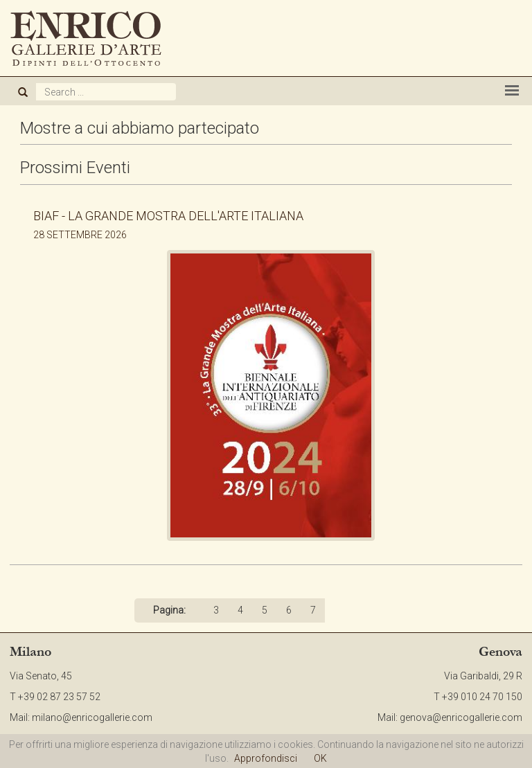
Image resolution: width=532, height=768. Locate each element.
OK (320, 758)
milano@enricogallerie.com (92, 717)
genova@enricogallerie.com (461, 717)
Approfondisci (266, 758)
